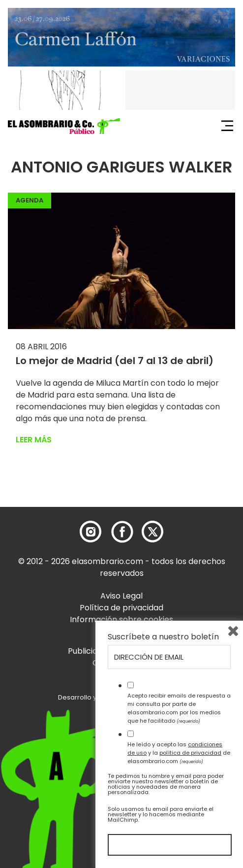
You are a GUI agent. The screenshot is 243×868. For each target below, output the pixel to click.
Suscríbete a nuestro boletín (163, 637)
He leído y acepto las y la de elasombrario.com (179, 753)
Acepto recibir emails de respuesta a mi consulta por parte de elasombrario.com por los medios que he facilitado (179, 708)
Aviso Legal (121, 596)
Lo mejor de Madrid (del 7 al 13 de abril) (115, 361)
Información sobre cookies (121, 619)
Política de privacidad (121, 608)
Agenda (30, 200)
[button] (64, 126)
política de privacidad (190, 753)
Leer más (34, 440)
